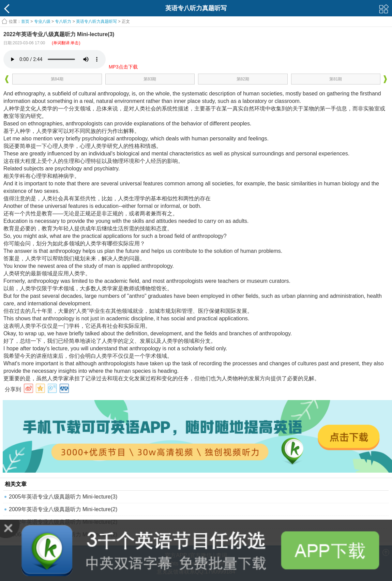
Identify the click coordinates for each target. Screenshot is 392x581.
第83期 (150, 79)
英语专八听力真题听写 (96, 21)
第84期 (57, 79)
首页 (25, 21)
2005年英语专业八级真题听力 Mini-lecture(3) (63, 497)
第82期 (243, 79)
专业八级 (42, 21)
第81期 (336, 79)
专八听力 (63, 21)
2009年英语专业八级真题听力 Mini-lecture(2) (63, 509)
